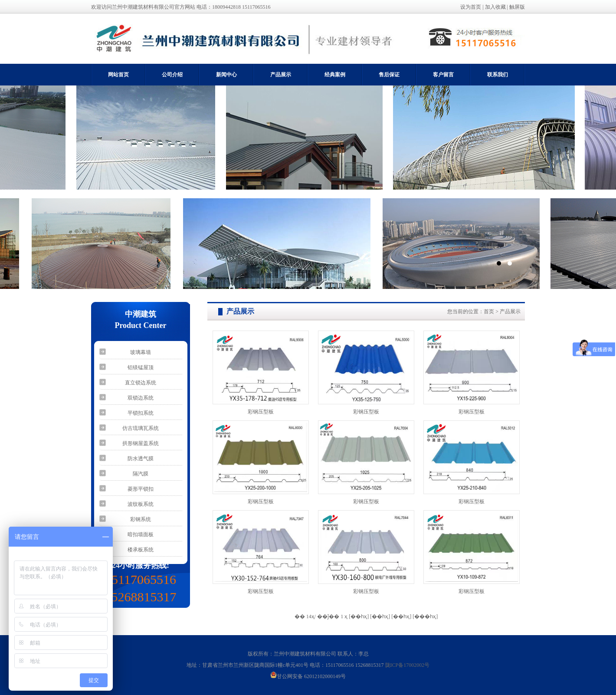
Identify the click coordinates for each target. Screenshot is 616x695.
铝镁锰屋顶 (141, 367)
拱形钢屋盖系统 (141, 443)
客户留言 (443, 75)
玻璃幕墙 (141, 352)
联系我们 (498, 75)
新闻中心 (226, 75)
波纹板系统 (141, 504)
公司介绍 (172, 75)
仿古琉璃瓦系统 (141, 428)
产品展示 (281, 75)
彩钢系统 (141, 519)
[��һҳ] (401, 616)
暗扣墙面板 (141, 534)
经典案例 (335, 75)
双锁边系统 (141, 398)
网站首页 (118, 75)
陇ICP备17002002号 (408, 665)
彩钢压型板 (261, 412)
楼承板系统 (141, 550)
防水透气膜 (141, 459)
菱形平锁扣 (141, 489)
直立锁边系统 (141, 383)
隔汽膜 (141, 474)
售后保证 (389, 75)
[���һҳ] (425, 616)
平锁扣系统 (141, 413)
